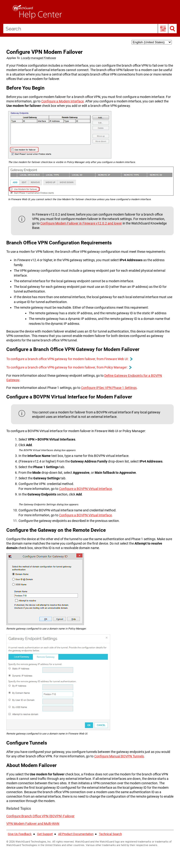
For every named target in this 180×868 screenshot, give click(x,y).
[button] (163, 29)
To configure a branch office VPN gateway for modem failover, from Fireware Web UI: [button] (69, 359)
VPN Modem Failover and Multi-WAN (33, 824)
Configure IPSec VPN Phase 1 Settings (109, 388)
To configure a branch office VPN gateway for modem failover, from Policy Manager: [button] (69, 368)
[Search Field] (90, 29)
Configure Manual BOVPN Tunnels (119, 756)
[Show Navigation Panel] (6, 12)
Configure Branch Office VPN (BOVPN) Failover (40, 816)
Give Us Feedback (20, 834)
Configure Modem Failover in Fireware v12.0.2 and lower (81, 223)
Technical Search (110, 834)
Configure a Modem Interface (62, 101)
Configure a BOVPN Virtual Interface (85, 489)
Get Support (45, 834)
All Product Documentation (76, 834)
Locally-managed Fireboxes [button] (38, 58)
